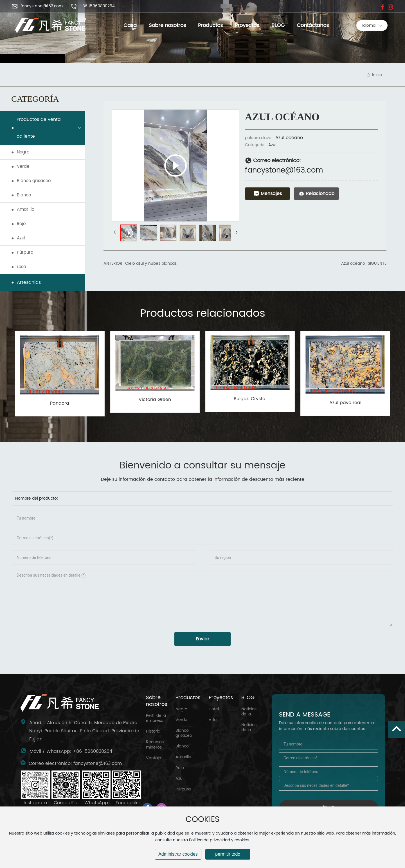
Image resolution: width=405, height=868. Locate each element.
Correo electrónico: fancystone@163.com (75, 763)
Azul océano (353, 263)
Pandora (60, 403)
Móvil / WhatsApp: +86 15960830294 (71, 751)
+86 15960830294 (97, 6)
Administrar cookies (178, 854)
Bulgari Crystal (250, 399)
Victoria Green (155, 400)
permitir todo (228, 854)
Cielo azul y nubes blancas (151, 263)
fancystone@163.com (42, 6)
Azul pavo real (345, 403)
